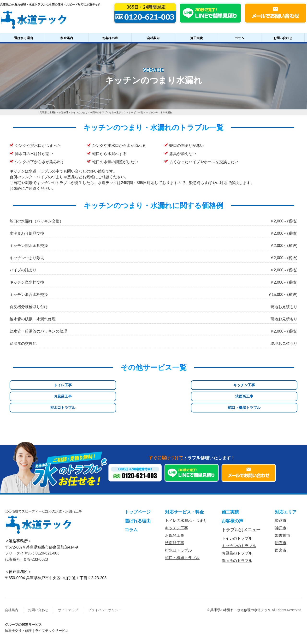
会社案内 (153, 38)
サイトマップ (68, 586)
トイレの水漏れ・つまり (186, 497)
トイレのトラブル (237, 515)
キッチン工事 (80, 385)
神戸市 (281, 504)
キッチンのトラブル (239, 522)
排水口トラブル (227, 385)
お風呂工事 (129, 385)
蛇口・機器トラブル (276, 385)
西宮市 (281, 527)
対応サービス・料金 (184, 489)
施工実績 (196, 38)
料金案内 (67, 38)
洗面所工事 (178, 385)
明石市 (281, 519)
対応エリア (286, 489)
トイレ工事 (31, 385)
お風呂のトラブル (237, 530)
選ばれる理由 (24, 38)
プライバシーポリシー (105, 586)
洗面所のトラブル (237, 537)
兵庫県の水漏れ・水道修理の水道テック (241, 586)
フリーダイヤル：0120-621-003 (32, 530)
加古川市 (283, 512)
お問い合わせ (283, 38)
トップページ (138, 489)
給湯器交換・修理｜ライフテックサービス (37, 607)
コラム (239, 38)
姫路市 (281, 497)
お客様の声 (110, 38)
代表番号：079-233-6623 (26, 536)
